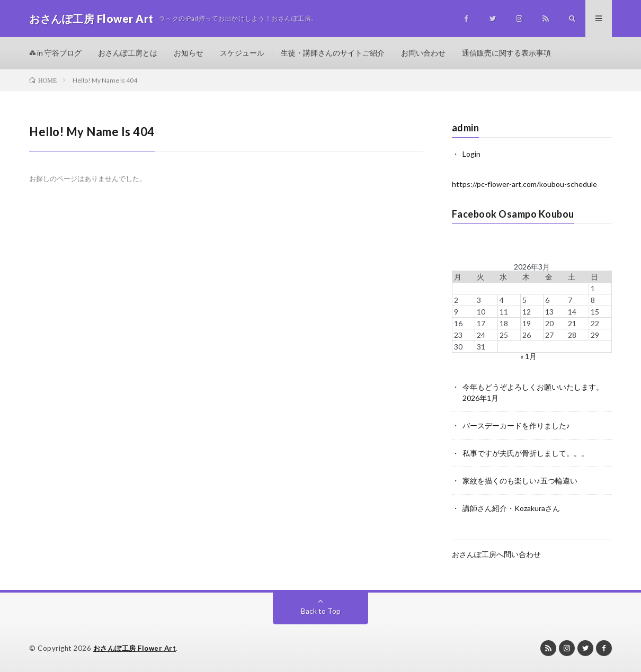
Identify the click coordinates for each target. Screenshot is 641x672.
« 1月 (528, 356)
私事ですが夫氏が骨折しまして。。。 (526, 453)
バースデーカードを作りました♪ (516, 425)
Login (471, 154)
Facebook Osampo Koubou (513, 214)
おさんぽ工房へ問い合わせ (496, 554)
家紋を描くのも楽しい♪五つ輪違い (520, 481)
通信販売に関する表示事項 (506, 53)
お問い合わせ (423, 53)
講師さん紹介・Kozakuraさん (511, 508)
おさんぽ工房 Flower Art (135, 648)
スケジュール (242, 53)
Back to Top (321, 611)
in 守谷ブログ (55, 53)
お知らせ (189, 53)
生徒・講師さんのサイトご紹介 (333, 53)
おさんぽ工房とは (128, 53)
